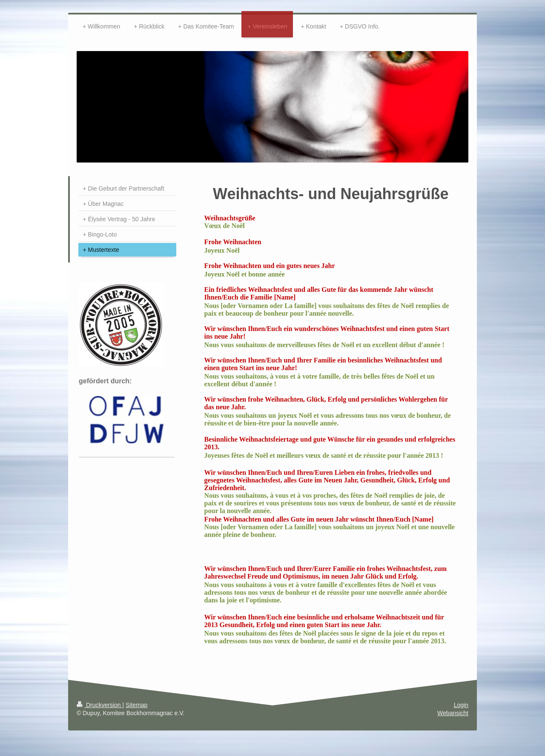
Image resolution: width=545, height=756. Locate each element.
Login (461, 705)
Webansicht (453, 713)
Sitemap (136, 705)
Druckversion (99, 705)
